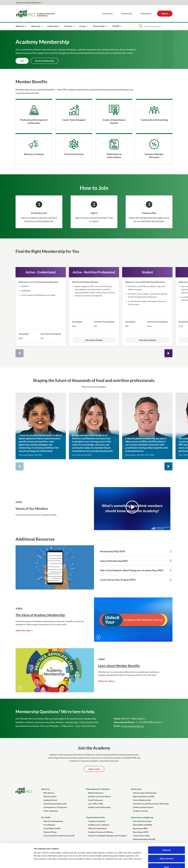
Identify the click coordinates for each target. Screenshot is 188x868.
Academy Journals (140, 811)
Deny (167, 851)
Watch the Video (23, 630)
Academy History (50, 800)
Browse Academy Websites (28, 3)
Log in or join (94, 769)
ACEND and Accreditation (99, 825)
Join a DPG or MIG (96, 804)
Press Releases (49, 825)
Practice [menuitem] (68, 26)
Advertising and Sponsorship (55, 804)
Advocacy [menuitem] (36, 26)
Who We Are (49, 793)
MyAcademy (146, 13)
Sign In (165, 13)
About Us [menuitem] (20, 26)
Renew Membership (44, 61)
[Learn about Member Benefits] (55, 691)
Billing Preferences (96, 793)
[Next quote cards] (168, 466)
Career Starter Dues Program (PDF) (118, 580)
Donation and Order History (99, 796)
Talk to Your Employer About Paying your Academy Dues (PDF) (132, 570)
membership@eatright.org (132, 726)
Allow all (167, 834)
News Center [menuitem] (99, 26)
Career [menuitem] (83, 26)
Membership (127, 13)
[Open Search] (141, 26)
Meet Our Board (50, 796)
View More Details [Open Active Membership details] (94, 340)
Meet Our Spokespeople (53, 821)
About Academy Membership (145, 793)
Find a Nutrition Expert (142, 821)
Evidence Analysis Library (143, 807)
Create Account (39, 213)
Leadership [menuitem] (52, 26)
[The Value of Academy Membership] (133, 641)
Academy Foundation (97, 821)
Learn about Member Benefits (119, 666)
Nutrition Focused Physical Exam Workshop (151, 804)
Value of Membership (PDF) (114, 561)
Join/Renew (107, 13)
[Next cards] (168, 353)
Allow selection (166, 843)
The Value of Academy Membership (40, 615)
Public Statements (51, 811)
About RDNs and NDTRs (143, 825)
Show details (135, 863)
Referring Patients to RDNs (144, 796)
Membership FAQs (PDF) (113, 551)
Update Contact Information (99, 807)
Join (22, 61)
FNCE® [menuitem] (116, 26)
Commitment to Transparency (55, 807)
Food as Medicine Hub (142, 800)
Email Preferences (95, 800)
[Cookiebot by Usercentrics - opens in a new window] (17, 863)
